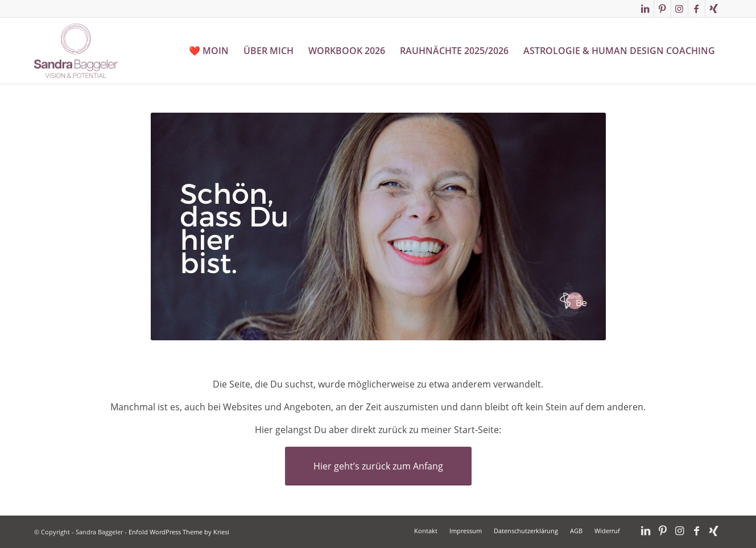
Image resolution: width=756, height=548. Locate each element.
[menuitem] (209, 51)
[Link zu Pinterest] (662, 9)
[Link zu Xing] (714, 9)
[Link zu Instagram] (679, 9)
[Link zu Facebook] (697, 9)
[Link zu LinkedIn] (645, 9)
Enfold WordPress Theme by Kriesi (179, 532)
